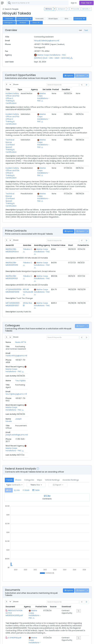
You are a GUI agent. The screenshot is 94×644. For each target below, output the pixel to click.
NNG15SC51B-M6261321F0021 (12, 248)
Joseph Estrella (9, 340)
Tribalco (27, 220)
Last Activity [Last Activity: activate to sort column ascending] (81, 313)
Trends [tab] (9, 377)
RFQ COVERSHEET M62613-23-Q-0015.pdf (16, 581)
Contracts (80, 19)
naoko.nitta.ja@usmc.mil (36, 317)
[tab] (9, 388)
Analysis (23, 23)
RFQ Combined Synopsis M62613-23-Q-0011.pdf (16, 607)
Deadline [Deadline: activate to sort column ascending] (83, 89)
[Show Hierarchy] (71, 58)
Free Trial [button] (86, 3)
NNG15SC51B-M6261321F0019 (12, 235)
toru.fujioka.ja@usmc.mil (36, 328)
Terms (22, 640)
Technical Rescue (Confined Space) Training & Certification (16, 132)
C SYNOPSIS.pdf (15, 533)
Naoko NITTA (8, 318)
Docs (36, 23)
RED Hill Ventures (27, 261)
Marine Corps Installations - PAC (50, 95)
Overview (9, 19)
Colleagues (9, 23)
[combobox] (43, 3)
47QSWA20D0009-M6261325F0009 (14, 261)
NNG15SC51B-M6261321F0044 (12, 221)
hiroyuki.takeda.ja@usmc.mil (47, 41)
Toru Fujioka (9, 329)
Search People (10, 9)
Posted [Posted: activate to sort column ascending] (72, 89)
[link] (87, 85)
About (6, 640)
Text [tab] (86, 30)
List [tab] (80, 30)
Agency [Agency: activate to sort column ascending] (33, 504)
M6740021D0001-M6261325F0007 (13, 275)
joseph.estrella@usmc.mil (37, 339)
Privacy (29, 640)
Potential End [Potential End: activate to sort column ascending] (84, 216)
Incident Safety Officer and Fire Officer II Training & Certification (16, 96)
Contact (14, 640)
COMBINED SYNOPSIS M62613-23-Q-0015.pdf (16, 556)
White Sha (27, 274)
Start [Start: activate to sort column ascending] (71, 216)
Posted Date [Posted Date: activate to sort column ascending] (55, 504)
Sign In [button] (74, 3)
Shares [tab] (18, 377)
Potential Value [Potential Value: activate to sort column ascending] (58, 216)
